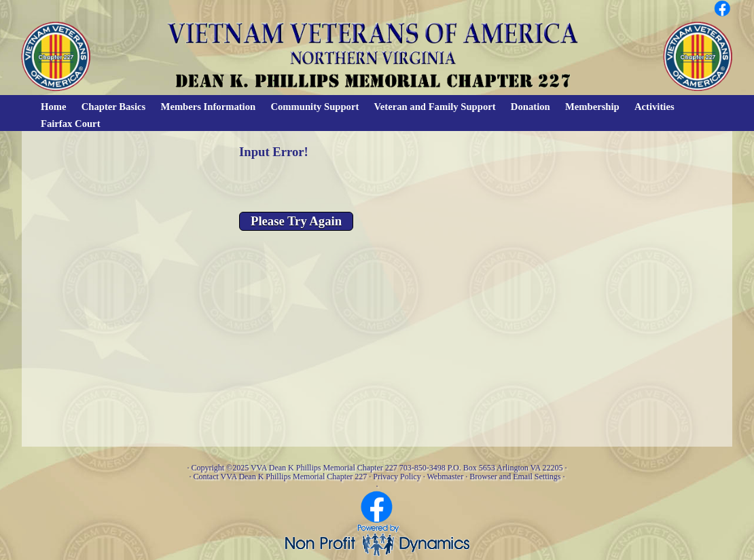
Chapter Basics (114, 107)
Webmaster (445, 477)
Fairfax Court (71, 124)
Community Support (315, 107)
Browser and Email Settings (515, 477)
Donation (531, 107)
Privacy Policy (397, 477)
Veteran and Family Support (435, 107)
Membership (592, 107)
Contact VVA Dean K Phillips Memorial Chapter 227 (280, 477)
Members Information (209, 107)
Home (53, 107)
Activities (654, 107)
